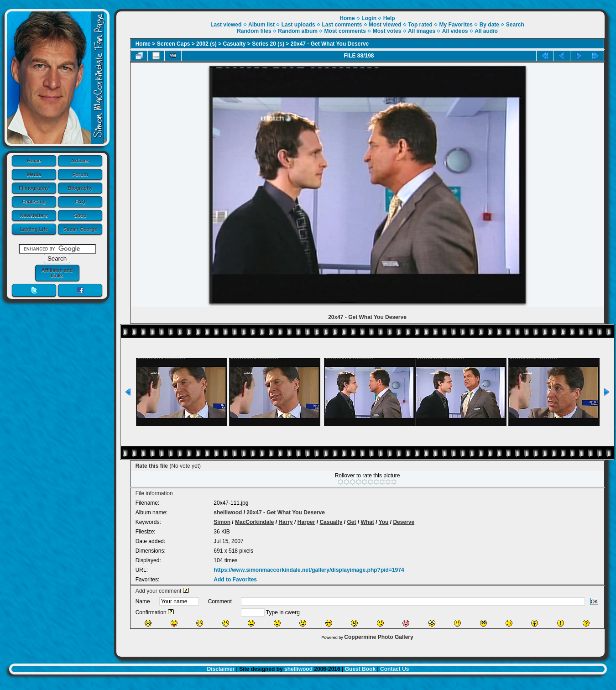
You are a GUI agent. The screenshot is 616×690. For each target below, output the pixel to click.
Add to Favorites (235, 580)
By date (489, 25)
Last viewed (226, 25)
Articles (80, 161)
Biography (80, 188)
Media (34, 174)
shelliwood (228, 512)
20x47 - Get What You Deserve (330, 44)
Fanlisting (34, 202)
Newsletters (34, 215)
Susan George (80, 229)
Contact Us (394, 669)
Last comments (342, 25)
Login (369, 18)
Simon (222, 522)
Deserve (404, 522)
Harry (285, 522)
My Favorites (456, 25)
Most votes (387, 31)
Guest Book (360, 669)
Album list (261, 25)
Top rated (420, 25)
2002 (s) (206, 44)
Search (515, 25)
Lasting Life (34, 229)
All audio (486, 31)
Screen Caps (174, 44)
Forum (80, 174)
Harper (306, 522)
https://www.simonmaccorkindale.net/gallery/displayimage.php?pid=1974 (309, 570)
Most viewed (385, 25)
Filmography (34, 188)
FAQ (80, 202)
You (384, 522)
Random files (254, 31)
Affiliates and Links (57, 273)
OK (595, 601)
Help (389, 18)
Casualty (235, 44)
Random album (298, 31)
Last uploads (298, 25)
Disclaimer (221, 669)
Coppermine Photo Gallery (378, 637)
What (368, 522)
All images (422, 31)
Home (34, 161)
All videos (455, 31)
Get (351, 522)
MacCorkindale (254, 522)
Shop (80, 215)
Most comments (345, 31)
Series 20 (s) (268, 44)
